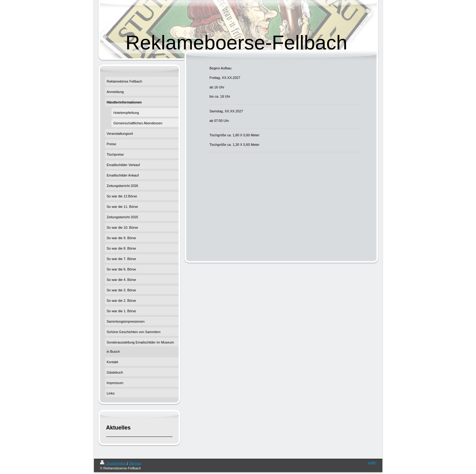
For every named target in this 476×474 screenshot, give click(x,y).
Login (372, 462)
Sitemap (135, 463)
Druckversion (114, 463)
